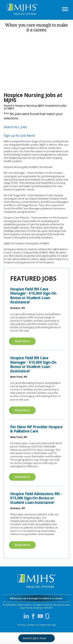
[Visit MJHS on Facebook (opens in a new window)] (33, 616)
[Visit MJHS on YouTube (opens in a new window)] (40, 616)
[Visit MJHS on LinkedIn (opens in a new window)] (26, 616)
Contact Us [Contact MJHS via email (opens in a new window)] (33, 625)
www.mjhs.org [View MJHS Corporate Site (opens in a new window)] (48, 625)
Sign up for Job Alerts (19, 136)
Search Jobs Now (34, 638)
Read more (25, 342)
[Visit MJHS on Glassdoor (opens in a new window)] (47, 616)
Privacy (21, 625)
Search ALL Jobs (15, 127)
